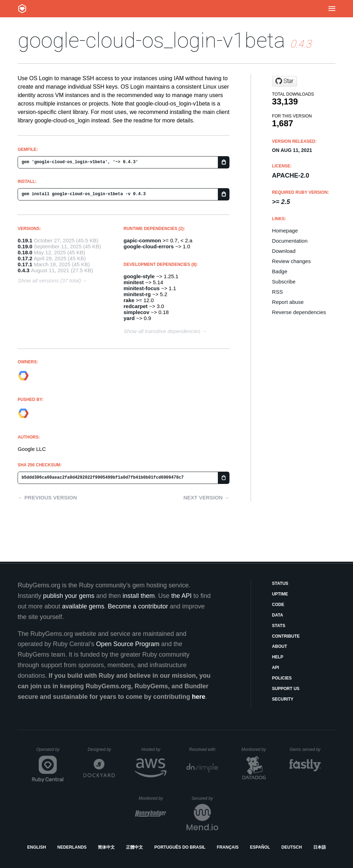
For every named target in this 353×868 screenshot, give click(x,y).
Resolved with (203, 749)
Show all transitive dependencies (162, 331)
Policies (282, 678)
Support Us (286, 689)
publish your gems (69, 596)
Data (278, 615)
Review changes (291, 261)
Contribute (286, 636)
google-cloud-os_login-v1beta (151, 40)
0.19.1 (25, 240)
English (36, 847)
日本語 (320, 847)
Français (228, 847)
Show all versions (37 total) (49, 280)
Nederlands (72, 847)
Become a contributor (138, 606)
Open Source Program (128, 644)
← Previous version (47, 497)
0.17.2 (25, 258)
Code (278, 605)
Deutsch (292, 847)
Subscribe (284, 282)
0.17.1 (25, 264)
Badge (280, 271)
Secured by (205, 798)
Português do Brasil (180, 847)
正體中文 (134, 847)
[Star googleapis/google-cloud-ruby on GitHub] (285, 81)
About (280, 646)
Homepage (285, 231)
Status (280, 583)
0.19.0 (25, 246)
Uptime (280, 594)
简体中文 (106, 847)
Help (278, 657)
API (276, 668)
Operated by (50, 752)
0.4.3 (23, 270)
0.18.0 (25, 252)
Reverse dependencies (299, 312)
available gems (83, 606)
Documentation (290, 241)
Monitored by (256, 749)
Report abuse (288, 302)
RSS (278, 292)
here (198, 697)
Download (284, 251)
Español (260, 847)
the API (181, 596)
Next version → (206, 497)
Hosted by (154, 749)
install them (138, 596)
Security (283, 699)
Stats (279, 626)
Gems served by (305, 749)
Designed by (101, 749)
